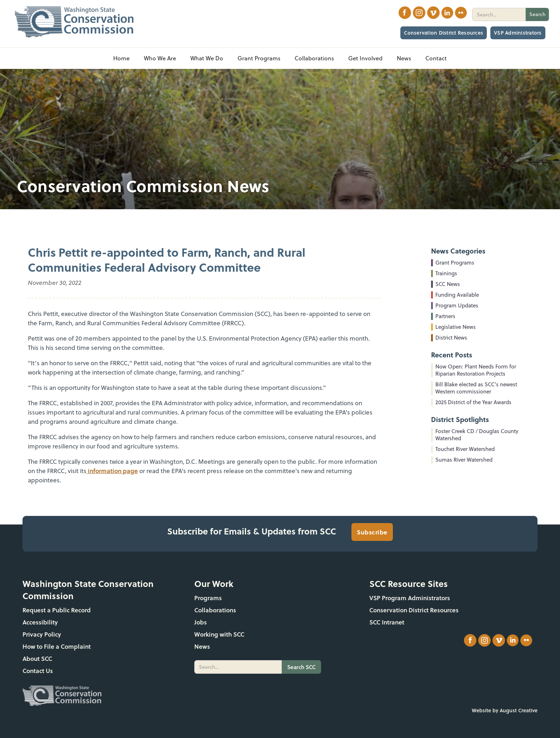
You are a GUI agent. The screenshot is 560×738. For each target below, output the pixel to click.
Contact (436, 58)
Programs (208, 598)
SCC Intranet (387, 622)
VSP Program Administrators (410, 598)
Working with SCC (219, 634)
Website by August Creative (505, 710)
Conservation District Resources (444, 33)
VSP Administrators (518, 33)
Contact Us (38, 671)
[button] (160, 58)
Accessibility (40, 622)
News (202, 646)
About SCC (37, 659)
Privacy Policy (42, 634)
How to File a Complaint (57, 646)
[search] (499, 14)
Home (121, 58)
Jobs (201, 622)
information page (112, 471)
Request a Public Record (57, 610)
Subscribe (372, 532)
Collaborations (215, 610)
